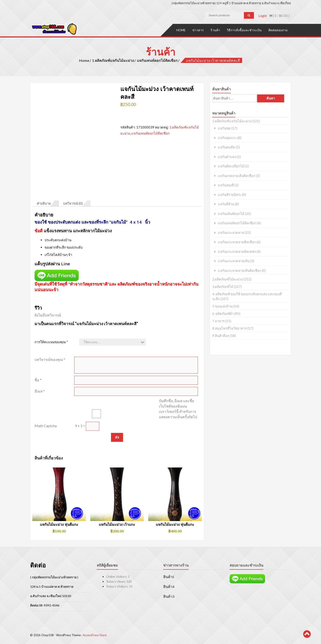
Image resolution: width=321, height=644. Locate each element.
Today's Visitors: (118, 586)
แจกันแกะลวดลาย (231, 232)
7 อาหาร (218, 320)
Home (181, 30)
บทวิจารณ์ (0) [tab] (73, 203)
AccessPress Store (95, 635)
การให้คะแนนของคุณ (51, 341)
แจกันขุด (224, 128)
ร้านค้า (215, 30)
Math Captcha (46, 425)
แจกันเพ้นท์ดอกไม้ (231, 213)
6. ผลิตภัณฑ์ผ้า (223, 313)
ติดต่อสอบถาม (278, 30)
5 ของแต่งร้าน (222, 306)
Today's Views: (116, 581)
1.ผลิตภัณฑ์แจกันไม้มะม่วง (113, 60)
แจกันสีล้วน (226, 204)
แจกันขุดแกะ (227, 137)
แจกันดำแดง (227, 156)
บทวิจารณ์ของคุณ (50, 359)
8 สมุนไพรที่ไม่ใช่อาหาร (229, 328)
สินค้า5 (169, 576)
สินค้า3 (169, 596)
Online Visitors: (117, 576)
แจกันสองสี (226, 185)
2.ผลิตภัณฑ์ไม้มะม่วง (227, 279)
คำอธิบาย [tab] (44, 203)
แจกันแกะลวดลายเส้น (234, 261)
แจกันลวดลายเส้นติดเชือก (237, 175)
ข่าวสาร (198, 30)
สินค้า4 (169, 586)
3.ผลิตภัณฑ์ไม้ (223, 286)
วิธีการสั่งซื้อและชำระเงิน (244, 30)
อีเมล (40, 391)
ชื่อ (38, 379)
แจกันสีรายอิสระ (230, 194)
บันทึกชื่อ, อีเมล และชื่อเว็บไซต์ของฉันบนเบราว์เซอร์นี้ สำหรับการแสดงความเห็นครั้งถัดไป (178, 408)
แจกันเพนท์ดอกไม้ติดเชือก (157, 60)
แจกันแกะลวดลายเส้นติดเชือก (240, 270)
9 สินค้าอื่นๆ (221, 335)
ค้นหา (271, 98)
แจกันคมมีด (226, 147)
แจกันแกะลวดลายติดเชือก (237, 242)
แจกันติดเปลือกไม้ (231, 166)
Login (263, 16)
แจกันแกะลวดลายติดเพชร (237, 251)
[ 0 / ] (279, 16)
